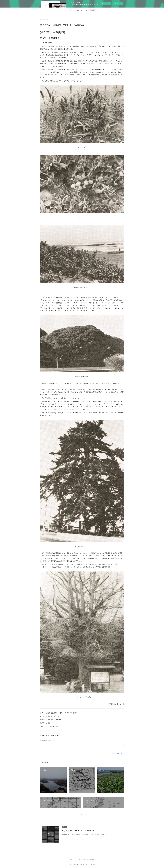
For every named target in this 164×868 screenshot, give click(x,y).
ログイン (118, 4)
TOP (70, 10)
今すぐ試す (105, 4)
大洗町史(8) (43, 741)
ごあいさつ (79, 10)
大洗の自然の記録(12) (51, 741)
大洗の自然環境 (91, 10)
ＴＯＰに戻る (82, 815)
